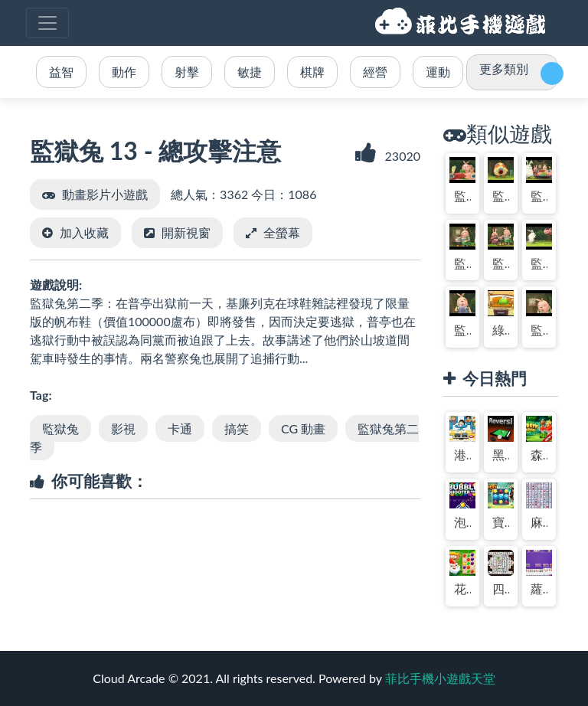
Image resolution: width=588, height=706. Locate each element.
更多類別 (504, 69)
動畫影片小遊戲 (105, 194)
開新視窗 (186, 232)
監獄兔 (60, 428)
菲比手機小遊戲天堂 (462, 23)
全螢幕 (282, 232)
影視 (123, 428)
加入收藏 (84, 232)
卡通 (180, 428)
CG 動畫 (303, 428)
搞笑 (237, 428)
